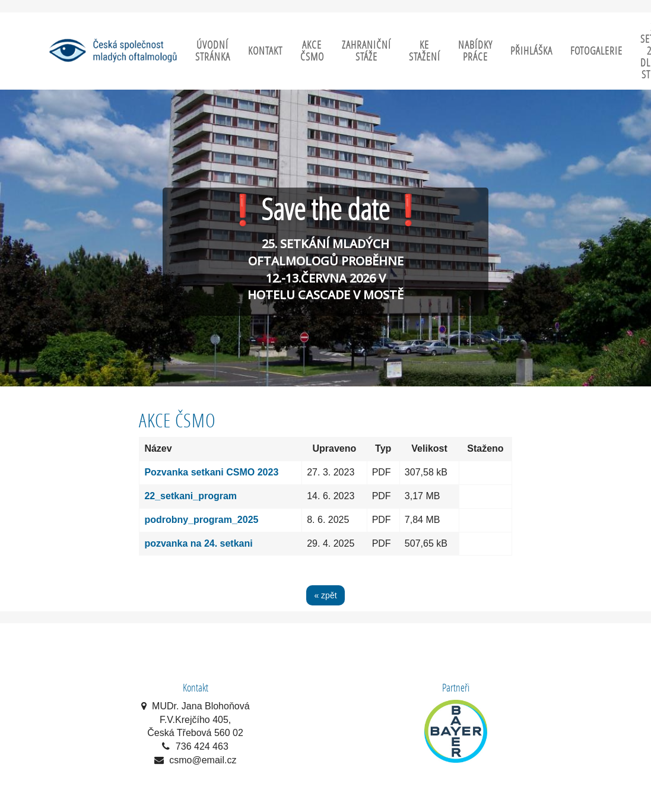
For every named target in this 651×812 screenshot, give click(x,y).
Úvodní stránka (213, 51)
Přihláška (531, 51)
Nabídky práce (475, 51)
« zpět (325, 595)
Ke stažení (425, 51)
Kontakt (265, 51)
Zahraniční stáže (366, 51)
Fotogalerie (596, 51)
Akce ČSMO (312, 51)
